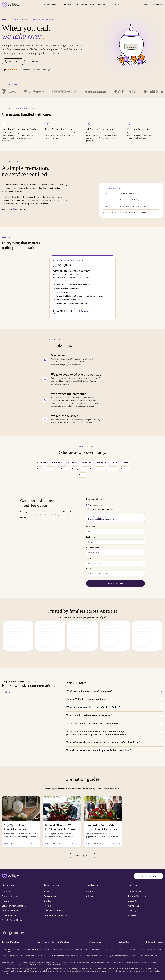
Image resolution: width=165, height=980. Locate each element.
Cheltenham (62, 469)
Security (132, 911)
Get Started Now (148, 876)
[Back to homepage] (11, 5)
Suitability (124, 942)
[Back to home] (11, 876)
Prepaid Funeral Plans (12, 920)
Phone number (93, 548)
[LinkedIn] (23, 933)
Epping (75, 469)
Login (147, 5)
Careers (132, 915)
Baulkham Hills (58, 463)
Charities (91, 892)
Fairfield (114, 463)
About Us (115, 5)
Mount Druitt (42, 463)
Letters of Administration (14, 906)
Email (89, 568)
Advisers (90, 896)
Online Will (7, 892)
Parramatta (87, 463)
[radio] (88, 505)
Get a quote (85, 311)
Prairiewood (101, 463)
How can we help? (94, 499)
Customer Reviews (53, 911)
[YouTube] (16, 933)
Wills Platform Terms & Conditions (54, 942)
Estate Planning (53, 5)
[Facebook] (4, 933)
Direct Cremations (11, 911)
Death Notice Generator (56, 915)
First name (91, 526)
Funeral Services (10, 915)
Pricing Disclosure (155, 942)
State (88, 558)
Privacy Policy (95, 942)
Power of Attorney (10, 896)
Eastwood (87, 469)
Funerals (82, 5)
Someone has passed (100, 505)
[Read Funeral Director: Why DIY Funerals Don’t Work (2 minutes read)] (62, 821)
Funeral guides (83, 855)
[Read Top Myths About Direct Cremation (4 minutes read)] (21, 821)
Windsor (82, 475)
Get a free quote (35, 61)
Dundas (125, 463)
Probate (69, 5)
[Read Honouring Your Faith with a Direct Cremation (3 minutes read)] (103, 821)
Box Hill (39, 469)
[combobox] (115, 563)
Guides (47, 901)
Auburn (50, 469)
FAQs (46, 892)
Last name (91, 537)
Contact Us (134, 906)
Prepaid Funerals (99, 5)
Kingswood (100, 469)
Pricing (47, 906)
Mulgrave (125, 469)
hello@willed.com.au (138, 896)
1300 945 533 (157, 5)
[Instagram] (10, 933)
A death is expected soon (101, 509)
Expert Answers (51, 896)
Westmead (73, 463)
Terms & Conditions (11, 942)
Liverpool (113, 469)
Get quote (115, 583)
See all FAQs (8, 692)
